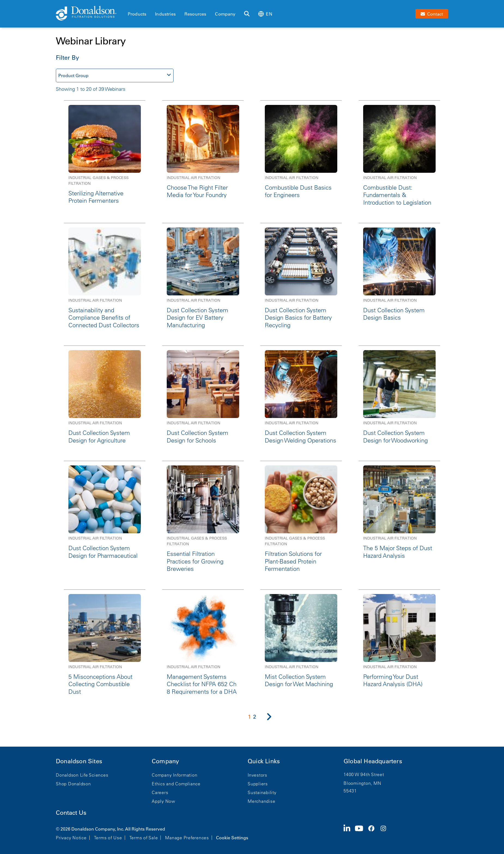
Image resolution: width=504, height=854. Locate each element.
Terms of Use (108, 838)
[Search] (247, 14)
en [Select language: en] (265, 14)
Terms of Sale (144, 838)
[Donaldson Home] (90, 14)
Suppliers (258, 784)
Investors (257, 775)
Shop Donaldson (73, 784)
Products (137, 14)
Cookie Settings (232, 838)
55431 (350, 791)
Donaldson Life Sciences (82, 775)
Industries (165, 14)
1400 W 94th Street (364, 774)
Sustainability (262, 792)
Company (225, 14)
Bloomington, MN (362, 783)
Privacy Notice (71, 838)
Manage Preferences (187, 838)
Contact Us (71, 813)
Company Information (174, 775)
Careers (160, 792)
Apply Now (163, 801)
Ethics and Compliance (176, 784)
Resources (195, 14)
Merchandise (261, 801)
